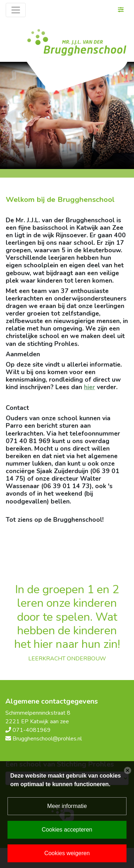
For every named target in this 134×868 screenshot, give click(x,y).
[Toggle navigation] (16, 10)
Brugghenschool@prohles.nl (47, 739)
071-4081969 (32, 730)
